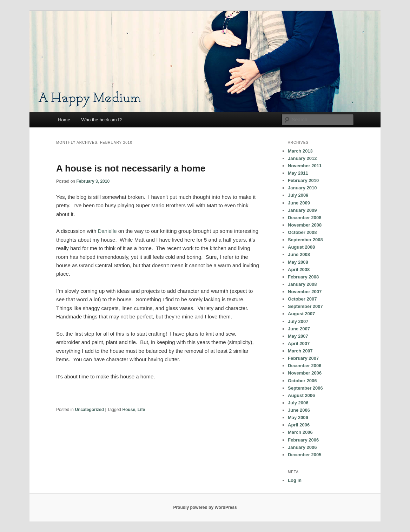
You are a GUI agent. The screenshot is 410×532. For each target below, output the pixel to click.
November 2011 (305, 166)
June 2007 (299, 329)
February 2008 (303, 277)
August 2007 (301, 314)
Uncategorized (89, 410)
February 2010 (303, 180)
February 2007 (303, 358)
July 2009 (298, 195)
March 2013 (300, 151)
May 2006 (298, 417)
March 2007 (300, 351)
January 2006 (302, 447)
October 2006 (302, 381)
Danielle (107, 231)
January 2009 (302, 210)
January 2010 (302, 188)
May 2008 (298, 262)
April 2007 (299, 344)
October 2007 (302, 299)
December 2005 (305, 455)
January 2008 (302, 284)
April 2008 (299, 270)
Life (141, 410)
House (129, 410)
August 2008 (301, 247)
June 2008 (299, 254)
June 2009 (299, 203)
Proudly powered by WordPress (205, 507)
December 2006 (305, 366)
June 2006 (299, 410)
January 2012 (302, 158)
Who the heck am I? (101, 120)
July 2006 (298, 403)
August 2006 (301, 395)
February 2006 (303, 440)
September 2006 (305, 388)
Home (64, 120)
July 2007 (298, 321)
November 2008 (305, 225)
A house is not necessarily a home (131, 168)
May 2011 (298, 173)
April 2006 (299, 425)
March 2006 (300, 432)
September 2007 (305, 306)
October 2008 (302, 232)
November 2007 (305, 292)
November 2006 (305, 373)
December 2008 (305, 218)
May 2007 (298, 336)
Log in (295, 480)
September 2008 (305, 240)
